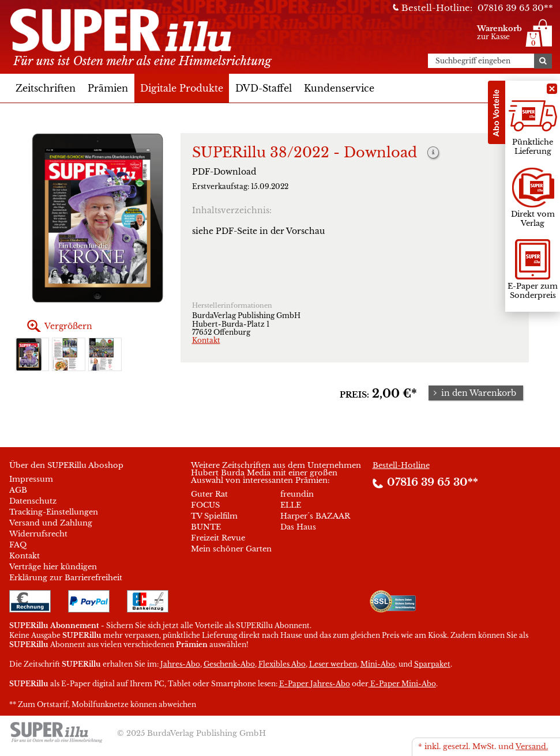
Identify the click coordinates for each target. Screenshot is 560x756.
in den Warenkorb (473, 393)
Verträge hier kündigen (53, 567)
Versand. (532, 746)
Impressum (31, 479)
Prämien (108, 88)
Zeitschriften (46, 88)
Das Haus (298, 527)
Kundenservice (339, 88)
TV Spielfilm (214, 516)
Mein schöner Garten (231, 549)
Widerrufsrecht (38, 534)
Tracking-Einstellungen (54, 512)
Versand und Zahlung (51, 523)
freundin (297, 494)
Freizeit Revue (218, 538)
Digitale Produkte (182, 88)
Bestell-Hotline (401, 465)
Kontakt (206, 340)
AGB (18, 490)
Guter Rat (209, 494)
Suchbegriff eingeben (473, 61)
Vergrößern (68, 326)
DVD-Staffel (264, 88)
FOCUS (205, 505)
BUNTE (206, 527)
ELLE (291, 505)
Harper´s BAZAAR (315, 516)
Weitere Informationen (434, 154)
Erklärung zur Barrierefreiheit (66, 578)
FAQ (18, 545)
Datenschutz (33, 501)
